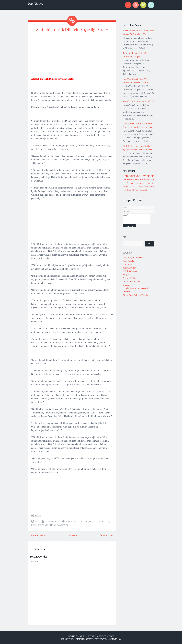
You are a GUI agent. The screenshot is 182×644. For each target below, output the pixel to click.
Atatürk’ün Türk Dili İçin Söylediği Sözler (72, 29)
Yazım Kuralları (129, 268)
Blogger (111, 636)
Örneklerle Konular (133, 179)
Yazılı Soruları (129, 261)
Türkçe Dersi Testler (131, 281)
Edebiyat (147, 180)
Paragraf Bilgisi (129, 186)
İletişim (126, 275)
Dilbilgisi (126, 285)
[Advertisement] (72, 52)
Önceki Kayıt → (108, 535)
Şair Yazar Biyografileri (139, 190)
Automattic (76, 639)
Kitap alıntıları (39, 525)
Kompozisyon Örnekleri (138, 176)
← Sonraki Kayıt (37, 535)
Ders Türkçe (35, 3)
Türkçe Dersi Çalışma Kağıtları (136, 295)
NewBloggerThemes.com (110, 639)
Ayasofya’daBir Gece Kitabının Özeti (138, 101)
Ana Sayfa (72, 535)
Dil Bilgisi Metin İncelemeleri (135, 288)
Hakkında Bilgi (52, 521)
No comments (61, 525)
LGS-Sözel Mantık (142, 187)
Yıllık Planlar (128, 264)
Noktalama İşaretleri (145, 183)
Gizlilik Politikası (130, 271)
